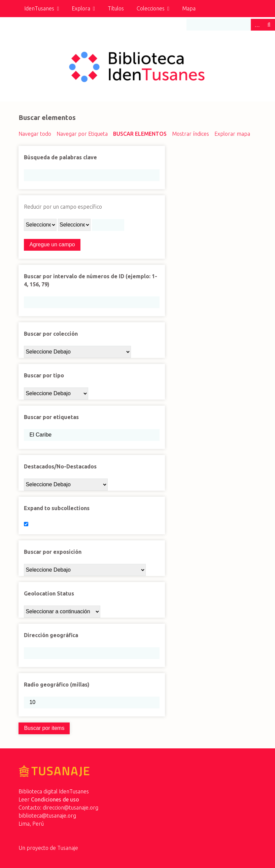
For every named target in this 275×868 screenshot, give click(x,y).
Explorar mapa (232, 134)
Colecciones (151, 8)
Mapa (189, 8)
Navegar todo (35, 134)
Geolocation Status (49, 593)
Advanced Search (257, 25)
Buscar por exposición (53, 552)
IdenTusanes (39, 8)
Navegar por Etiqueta (82, 134)
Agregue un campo (52, 244)
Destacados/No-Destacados (60, 466)
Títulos (116, 8)
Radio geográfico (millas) (57, 685)
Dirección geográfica (51, 635)
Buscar (269, 25)
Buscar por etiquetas (51, 417)
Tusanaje (68, 848)
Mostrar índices (191, 134)
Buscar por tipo (44, 375)
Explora (81, 8)
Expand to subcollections (57, 508)
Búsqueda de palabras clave (60, 157)
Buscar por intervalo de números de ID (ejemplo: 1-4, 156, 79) (91, 280)
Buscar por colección (51, 334)
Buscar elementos (140, 134)
